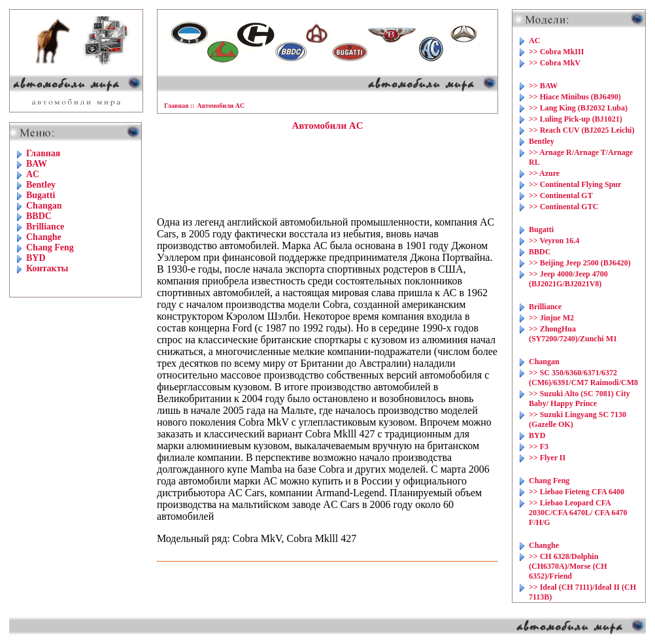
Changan (44, 206)
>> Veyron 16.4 (554, 241)
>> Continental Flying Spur (575, 184)
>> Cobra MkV (555, 63)
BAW (37, 164)
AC (33, 174)
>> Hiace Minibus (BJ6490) (575, 97)
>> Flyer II (547, 458)
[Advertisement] (327, 174)
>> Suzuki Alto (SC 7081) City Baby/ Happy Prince (579, 398)
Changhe (44, 237)
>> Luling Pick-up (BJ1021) (576, 119)
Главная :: (179, 106)
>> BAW (543, 86)
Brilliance (45, 227)
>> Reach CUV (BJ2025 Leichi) (581, 130)
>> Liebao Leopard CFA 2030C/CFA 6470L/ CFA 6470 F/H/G (578, 513)
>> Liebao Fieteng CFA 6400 (577, 492)
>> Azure (544, 173)
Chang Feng (50, 247)
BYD (36, 258)
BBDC (39, 216)
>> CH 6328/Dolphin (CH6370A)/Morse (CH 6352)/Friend (568, 566)
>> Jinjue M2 (551, 318)
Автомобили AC (221, 106)
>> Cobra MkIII (556, 52)
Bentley (41, 185)
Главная (43, 153)
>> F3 (539, 447)
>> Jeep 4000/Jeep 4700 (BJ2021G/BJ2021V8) (568, 279)
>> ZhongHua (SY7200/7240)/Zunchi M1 (573, 334)
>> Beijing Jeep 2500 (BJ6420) (580, 263)
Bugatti (41, 195)
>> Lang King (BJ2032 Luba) (578, 108)
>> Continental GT (561, 195)
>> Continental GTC (563, 207)
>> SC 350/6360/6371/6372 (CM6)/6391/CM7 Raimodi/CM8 (583, 378)
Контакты (47, 268)
